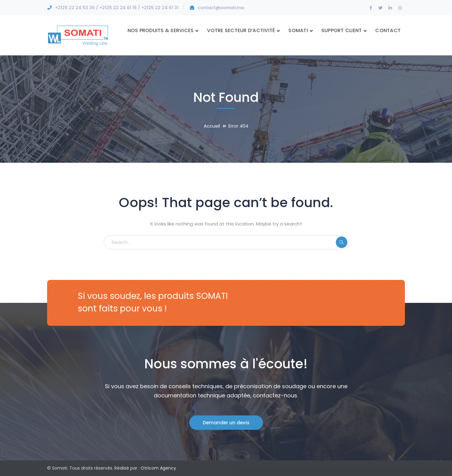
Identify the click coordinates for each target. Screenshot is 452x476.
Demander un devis (226, 423)
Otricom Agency (158, 468)
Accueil (212, 126)
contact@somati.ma (221, 8)
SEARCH (342, 242)
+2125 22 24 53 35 (75, 8)
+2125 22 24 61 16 (118, 8)
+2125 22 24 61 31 (160, 8)
